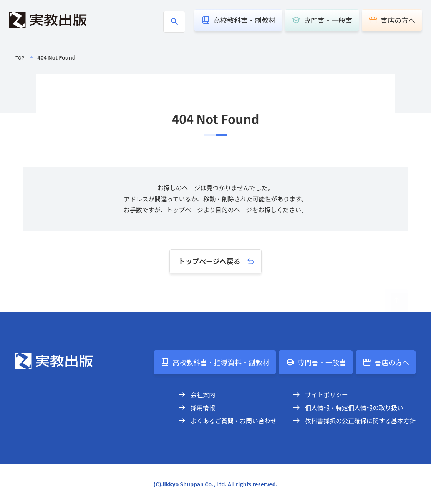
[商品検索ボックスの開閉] (174, 22)
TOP (21, 57)
